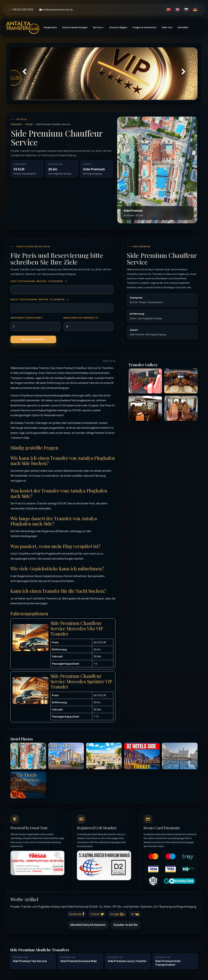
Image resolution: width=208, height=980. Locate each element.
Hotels (29, 124)
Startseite (16, 124)
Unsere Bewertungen (75, 27)
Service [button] (99, 27)
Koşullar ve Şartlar (126, 925)
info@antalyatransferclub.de (56, 10)
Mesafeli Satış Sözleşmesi (88, 925)
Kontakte (183, 27)
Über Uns (167, 27)
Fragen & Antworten (145, 27)
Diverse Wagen (118, 27)
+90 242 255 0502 (21, 9)
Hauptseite (50, 27)
